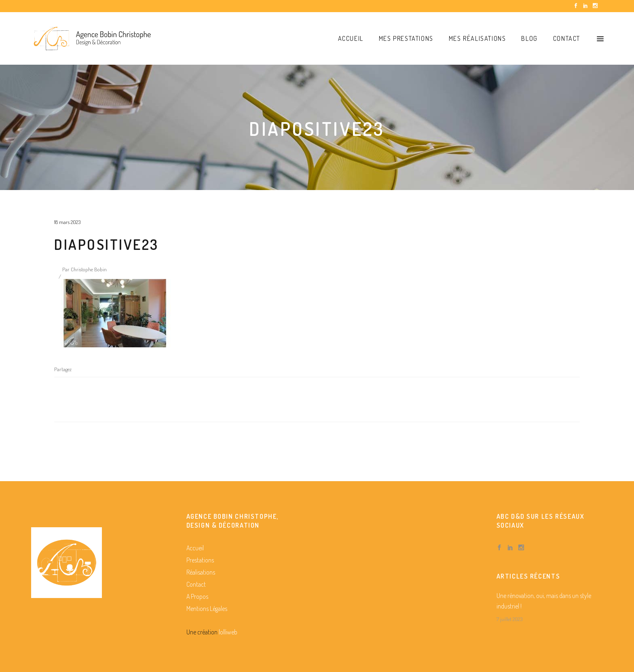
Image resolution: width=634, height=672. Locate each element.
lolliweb (228, 632)
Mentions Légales (207, 609)
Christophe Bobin (89, 269)
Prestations (200, 560)
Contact (196, 584)
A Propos (197, 596)
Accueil (195, 548)
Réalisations (201, 572)
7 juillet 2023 (509, 619)
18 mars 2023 (67, 222)
